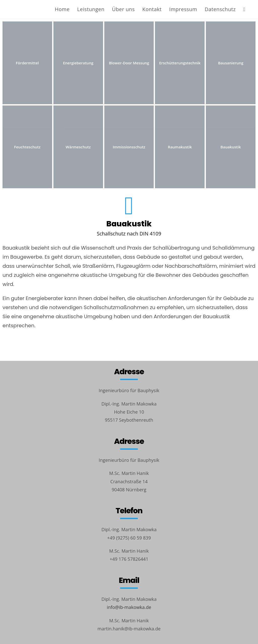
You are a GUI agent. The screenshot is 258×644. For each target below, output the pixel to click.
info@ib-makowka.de (129, 607)
